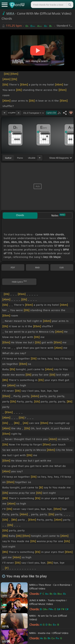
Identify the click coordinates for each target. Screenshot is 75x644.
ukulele (32, 158)
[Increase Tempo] (19, 113)
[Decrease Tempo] (5, 113)
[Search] (70, 5)
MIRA (10, 13)
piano (20, 158)
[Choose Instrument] (40, 158)
